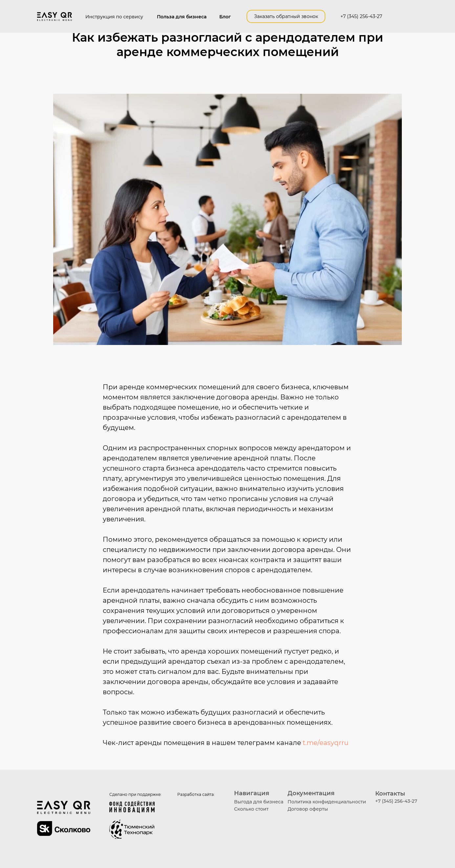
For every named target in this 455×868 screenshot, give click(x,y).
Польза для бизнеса (182, 17)
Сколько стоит (251, 809)
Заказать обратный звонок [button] (286, 16)
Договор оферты (308, 809)
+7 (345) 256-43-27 (361, 16)
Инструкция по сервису (114, 17)
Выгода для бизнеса (259, 802)
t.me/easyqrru (325, 743)
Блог (225, 17)
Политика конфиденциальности (327, 802)
